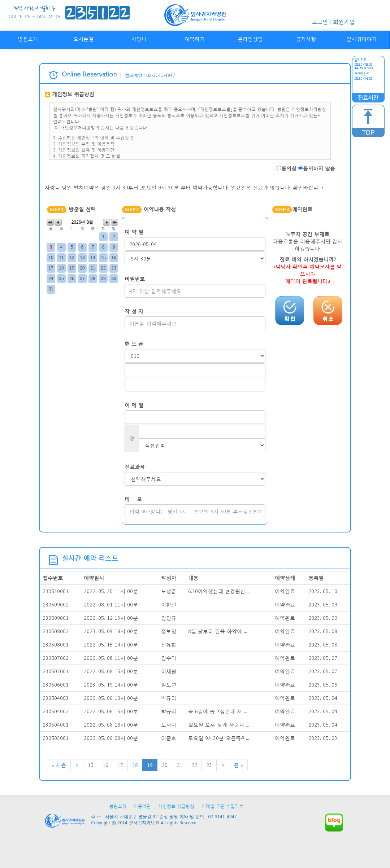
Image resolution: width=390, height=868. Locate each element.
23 (209, 765)
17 (120, 765)
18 (135, 765)
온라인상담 (250, 39)
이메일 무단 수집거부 (222, 806)
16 (105, 765)
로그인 (320, 22)
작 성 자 (134, 311)
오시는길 (83, 39)
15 (91, 765)
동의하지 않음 (319, 168)
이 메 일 (134, 405)
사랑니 (139, 39)
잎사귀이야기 (361, 39)
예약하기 (195, 39)
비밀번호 (135, 279)
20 (165, 765)
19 (150, 765)
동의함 (289, 168)
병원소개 (28, 39)
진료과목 (135, 467)
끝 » (238, 765)
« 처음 (59, 765)
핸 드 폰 (134, 344)
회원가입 (344, 22)
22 (194, 765)
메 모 (133, 499)
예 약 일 (134, 232)
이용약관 (142, 806)
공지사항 (306, 39)
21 (179, 765)
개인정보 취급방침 (176, 806)
